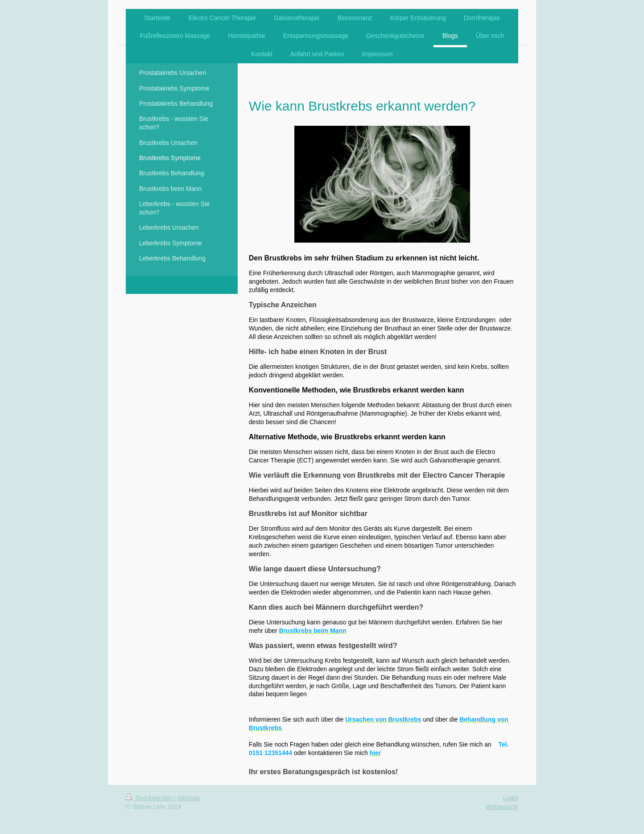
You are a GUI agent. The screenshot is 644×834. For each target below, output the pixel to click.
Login (511, 798)
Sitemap (188, 798)
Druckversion (150, 798)
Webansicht (502, 807)
